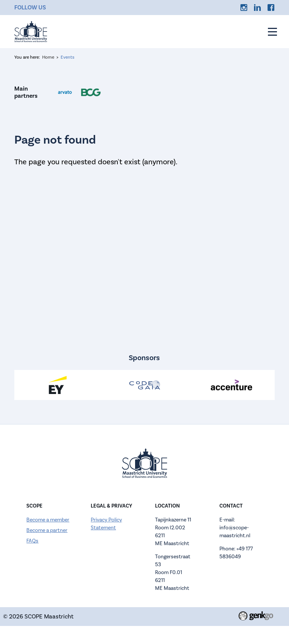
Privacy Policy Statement (106, 524)
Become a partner (47, 530)
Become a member (48, 520)
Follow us (30, 7)
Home (48, 57)
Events (68, 57)
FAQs (32, 541)
